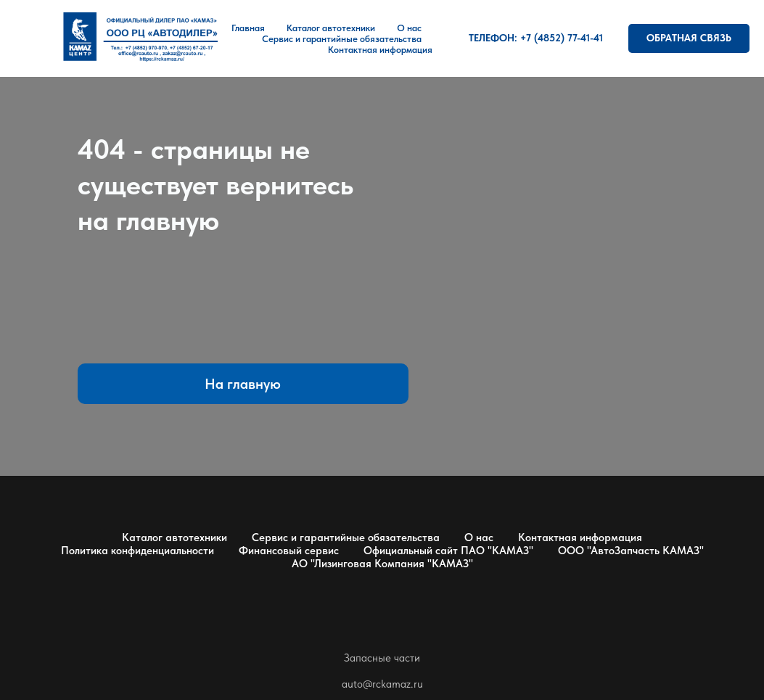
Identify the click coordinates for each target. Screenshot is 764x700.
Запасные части (382, 658)
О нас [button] (409, 28)
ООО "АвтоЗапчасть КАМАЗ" (631, 551)
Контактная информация (380, 50)
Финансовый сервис (289, 551)
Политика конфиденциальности (137, 551)
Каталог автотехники (331, 28)
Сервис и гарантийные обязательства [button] (342, 39)
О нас (479, 538)
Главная (248, 28)
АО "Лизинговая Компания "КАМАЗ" (382, 564)
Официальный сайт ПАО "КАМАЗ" (448, 551)
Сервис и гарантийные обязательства (346, 538)
